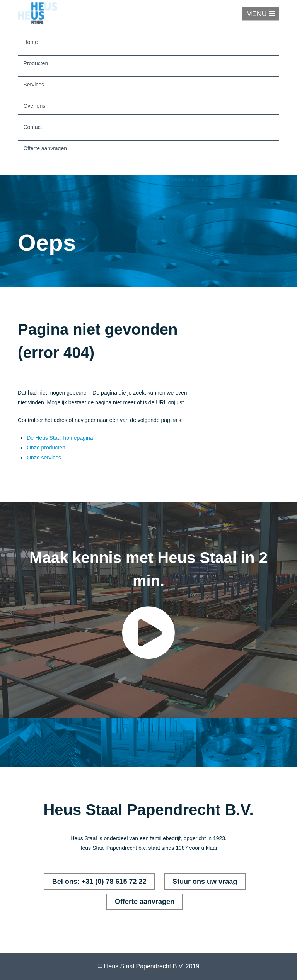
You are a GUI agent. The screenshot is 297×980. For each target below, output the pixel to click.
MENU (263, 14)
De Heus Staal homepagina (60, 438)
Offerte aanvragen (145, 902)
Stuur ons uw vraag (205, 882)
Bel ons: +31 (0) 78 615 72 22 (99, 882)
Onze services (44, 458)
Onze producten (46, 448)
